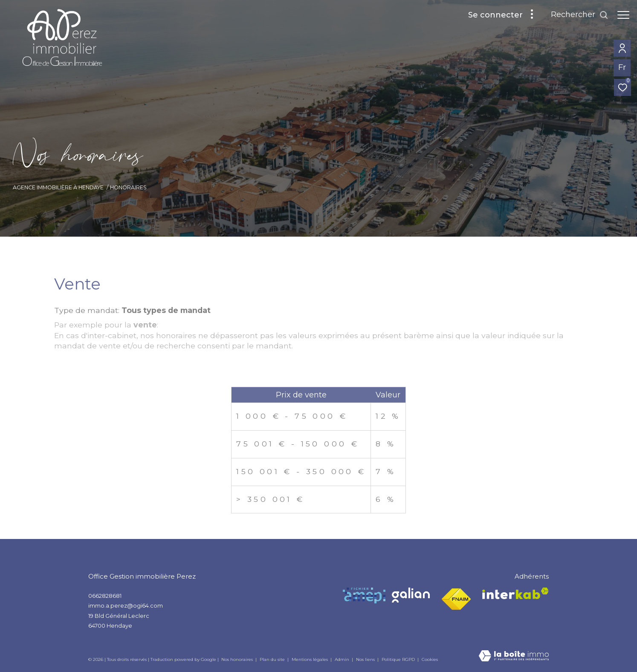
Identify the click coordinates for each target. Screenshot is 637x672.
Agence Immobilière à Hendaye (58, 187)
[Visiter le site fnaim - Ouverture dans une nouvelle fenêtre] (456, 600)
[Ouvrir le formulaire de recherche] (580, 15)
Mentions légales (310, 659)
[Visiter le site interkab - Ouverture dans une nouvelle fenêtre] (515, 593)
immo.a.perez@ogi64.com (126, 605)
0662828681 (105, 596)
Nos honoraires (237, 659)
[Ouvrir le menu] (623, 15)
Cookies (430, 660)
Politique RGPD (398, 659)
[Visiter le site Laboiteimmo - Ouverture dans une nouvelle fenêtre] (514, 656)
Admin (343, 659)
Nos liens (366, 659)
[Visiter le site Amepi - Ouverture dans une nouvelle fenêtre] (364, 595)
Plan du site (273, 659)
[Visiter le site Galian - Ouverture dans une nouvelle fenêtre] (411, 595)
